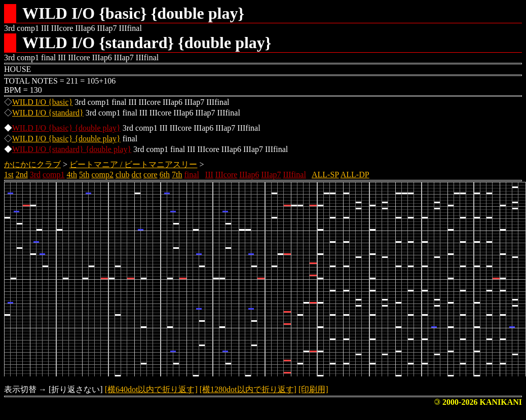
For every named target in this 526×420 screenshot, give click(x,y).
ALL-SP (325, 175)
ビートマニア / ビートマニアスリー (133, 164)
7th (177, 175)
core (151, 175)
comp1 (54, 175)
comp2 (102, 175)
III (209, 175)
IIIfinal (295, 175)
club (123, 175)
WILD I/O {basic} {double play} (66, 128)
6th (165, 175)
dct (137, 175)
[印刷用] (313, 389)
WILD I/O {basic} (42, 102)
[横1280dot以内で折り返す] (248, 389)
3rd (35, 175)
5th (84, 175)
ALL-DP (355, 175)
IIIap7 (271, 175)
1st (9, 175)
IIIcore (227, 175)
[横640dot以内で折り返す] (151, 389)
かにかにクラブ (32, 164)
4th (72, 175)
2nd (22, 175)
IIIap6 (249, 175)
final (192, 175)
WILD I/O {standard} (48, 113)
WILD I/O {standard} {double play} (72, 149)
